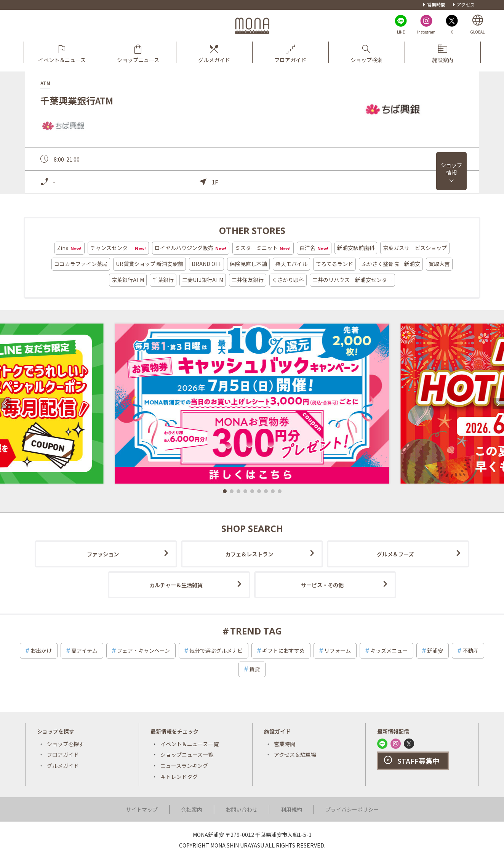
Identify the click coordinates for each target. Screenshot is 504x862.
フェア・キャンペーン (143, 651)
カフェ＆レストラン (249, 554)
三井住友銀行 (248, 280)
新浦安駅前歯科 (356, 248)
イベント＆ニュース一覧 (190, 744)
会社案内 (192, 809)
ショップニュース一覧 (187, 755)
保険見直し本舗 (248, 264)
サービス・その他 (322, 585)
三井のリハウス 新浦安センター (352, 280)
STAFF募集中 (418, 761)
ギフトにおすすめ (283, 651)
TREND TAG (256, 631)
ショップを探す (66, 744)
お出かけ (41, 651)
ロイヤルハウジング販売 (191, 248)
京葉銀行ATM (128, 280)
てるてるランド (334, 264)
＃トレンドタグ (179, 777)
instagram (426, 32)
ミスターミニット (263, 248)
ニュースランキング (184, 766)
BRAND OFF (206, 264)
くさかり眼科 (288, 280)
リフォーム (338, 651)
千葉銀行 (163, 280)
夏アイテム (84, 651)
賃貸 (254, 669)
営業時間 (436, 4)
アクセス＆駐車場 (295, 755)
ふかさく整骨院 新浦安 (391, 264)
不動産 (470, 651)
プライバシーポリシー (352, 809)
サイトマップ (142, 809)
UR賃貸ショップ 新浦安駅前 (150, 264)
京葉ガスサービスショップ (415, 248)
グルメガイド (63, 766)
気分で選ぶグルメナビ (216, 651)
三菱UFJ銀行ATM (203, 280)
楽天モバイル (291, 264)
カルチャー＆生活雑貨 (176, 585)
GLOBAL (477, 32)
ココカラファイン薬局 (81, 264)
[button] (225, 491)
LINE (401, 32)
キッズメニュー (389, 651)
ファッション (103, 554)
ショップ (451, 169)
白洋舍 (314, 248)
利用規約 (291, 809)
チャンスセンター (118, 248)
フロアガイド (63, 755)
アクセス (466, 4)
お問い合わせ (242, 809)
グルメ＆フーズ (395, 554)
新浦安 (435, 651)
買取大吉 (439, 264)
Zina (70, 248)
